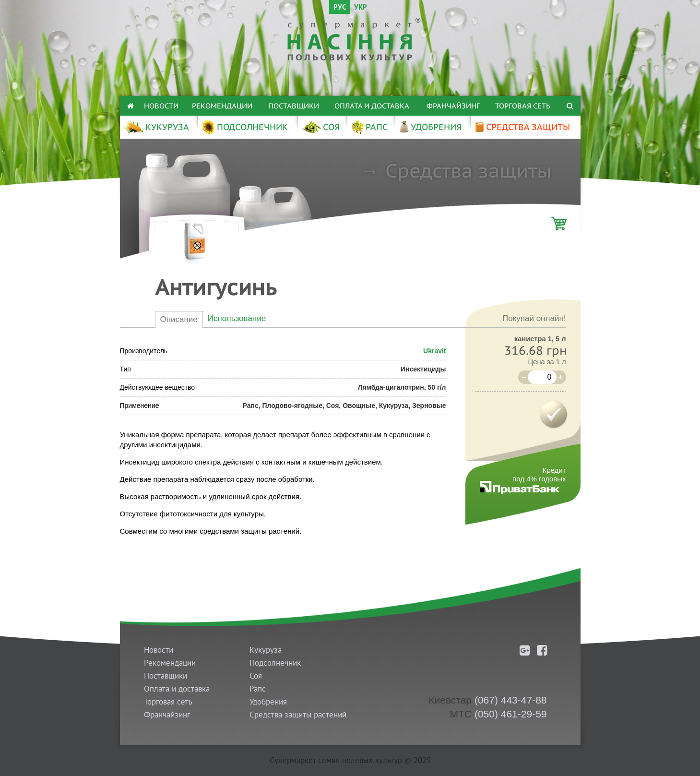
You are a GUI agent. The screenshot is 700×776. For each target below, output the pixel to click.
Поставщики (294, 106)
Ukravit (434, 351)
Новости (161, 106)
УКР (361, 8)
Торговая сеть (523, 106)
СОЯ (320, 127)
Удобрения (268, 702)
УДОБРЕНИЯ (430, 127)
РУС (340, 8)
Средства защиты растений (298, 715)
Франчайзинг (453, 106)
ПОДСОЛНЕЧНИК (244, 127)
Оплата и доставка (372, 106)
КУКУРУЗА (156, 127)
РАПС (369, 127)
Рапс (258, 689)
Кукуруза (266, 650)
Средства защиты (469, 170)
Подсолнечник (275, 663)
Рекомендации (222, 106)
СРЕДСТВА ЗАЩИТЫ (522, 127)
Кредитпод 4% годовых (539, 474)
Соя (256, 676)
